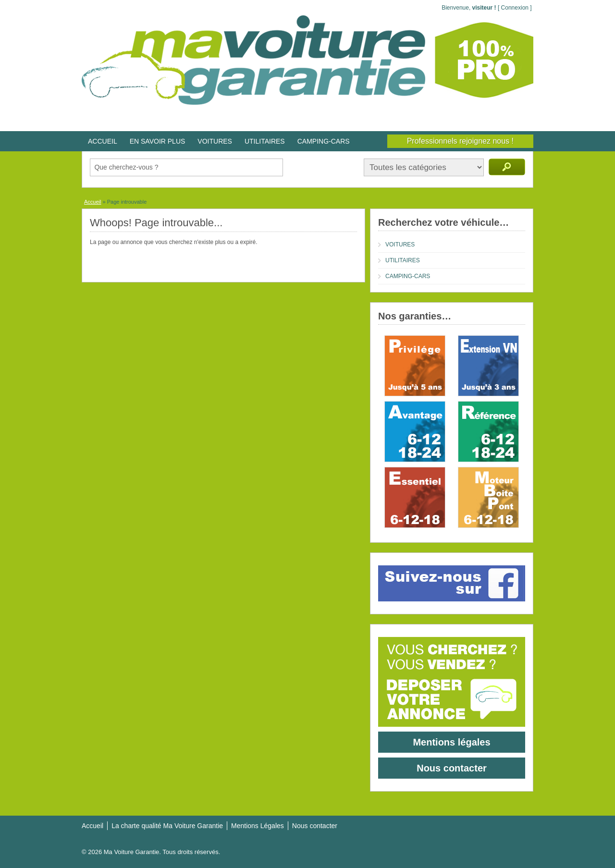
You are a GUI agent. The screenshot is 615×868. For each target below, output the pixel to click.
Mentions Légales (258, 826)
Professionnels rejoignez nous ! (460, 141)
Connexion (515, 8)
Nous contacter (452, 768)
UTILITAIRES (265, 141)
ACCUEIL (103, 141)
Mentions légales (451, 742)
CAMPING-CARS (324, 141)
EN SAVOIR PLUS (158, 141)
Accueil (92, 202)
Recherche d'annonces (507, 167)
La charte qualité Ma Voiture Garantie (167, 826)
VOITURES (215, 141)
